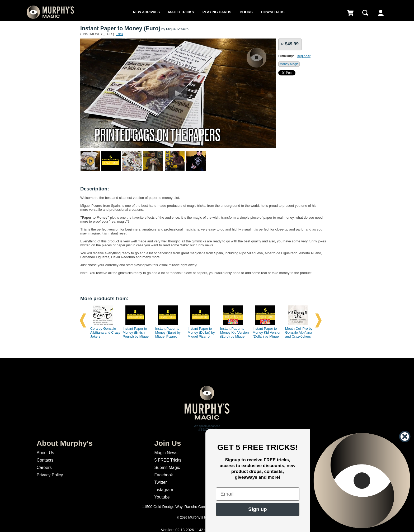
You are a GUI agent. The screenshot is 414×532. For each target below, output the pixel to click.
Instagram (164, 490)
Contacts (45, 460)
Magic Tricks (181, 12)
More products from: (104, 298)
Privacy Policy (50, 475)
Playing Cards (217, 12)
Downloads (273, 12)
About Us (45, 453)
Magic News (166, 453)
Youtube (162, 497)
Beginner (304, 56)
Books (246, 12)
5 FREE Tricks (168, 460)
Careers (44, 468)
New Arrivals (146, 12)
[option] (103, 320)
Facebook (164, 475)
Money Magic (289, 64)
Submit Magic (167, 468)
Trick (120, 34)
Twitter (161, 482)
